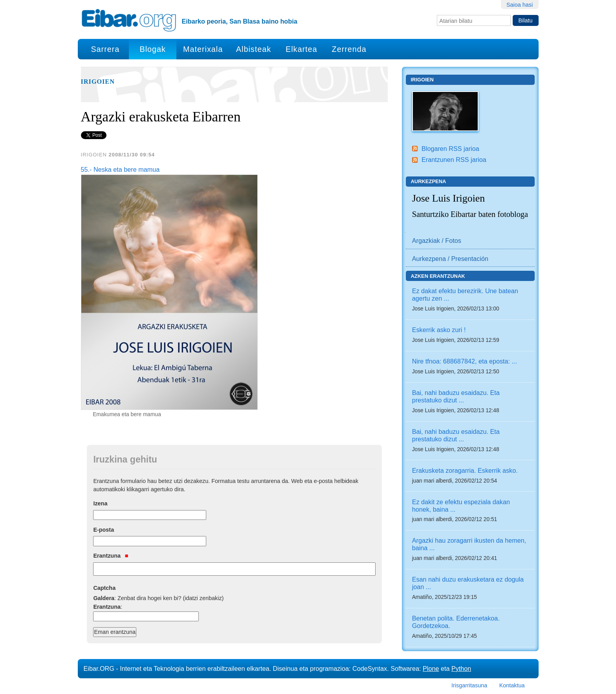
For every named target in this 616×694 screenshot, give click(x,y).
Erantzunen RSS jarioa (454, 160)
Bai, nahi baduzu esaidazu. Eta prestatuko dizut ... (456, 396)
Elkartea (302, 49)
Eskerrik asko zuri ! (439, 330)
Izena (100, 503)
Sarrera (105, 49)
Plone (431, 668)
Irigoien (98, 82)
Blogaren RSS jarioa (450, 149)
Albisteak (254, 49)
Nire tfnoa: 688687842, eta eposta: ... (465, 361)
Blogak (152, 49)
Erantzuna (111, 556)
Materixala (203, 49)
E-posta (104, 530)
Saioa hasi (520, 5)
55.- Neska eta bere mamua (120, 169)
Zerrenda (349, 49)
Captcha (104, 588)
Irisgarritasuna (469, 685)
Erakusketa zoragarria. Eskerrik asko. (465, 470)
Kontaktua (512, 685)
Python (461, 668)
